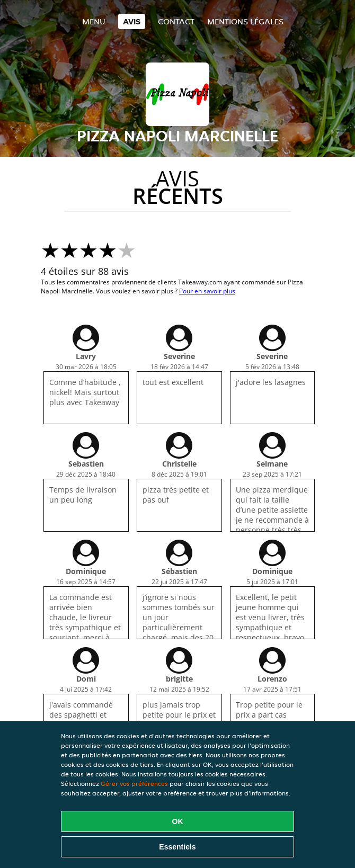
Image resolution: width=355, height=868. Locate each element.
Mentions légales (245, 21)
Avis (132, 21)
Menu (94, 21)
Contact (176, 21)
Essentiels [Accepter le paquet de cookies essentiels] (177, 847)
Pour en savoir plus (207, 291)
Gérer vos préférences (134, 784)
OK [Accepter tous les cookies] (178, 821)
